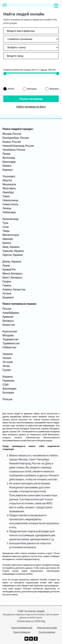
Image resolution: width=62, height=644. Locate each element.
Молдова (8, 335)
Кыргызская (10, 331)
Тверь (6, 231)
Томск (6, 196)
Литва (6, 366)
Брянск (7, 243)
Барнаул (8, 170)
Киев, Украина (11, 247)
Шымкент (8, 297)
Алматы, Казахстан (14, 289)
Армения (8, 317)
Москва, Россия (12, 134)
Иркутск (7, 180)
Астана (7, 293)
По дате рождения (47, 632)
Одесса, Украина (13, 255)
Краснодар (9, 162)
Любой (11, 89)
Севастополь (10, 204)
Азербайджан (11, 313)
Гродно (7, 281)
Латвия (7, 358)
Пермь (7, 154)
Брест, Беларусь (12, 277)
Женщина (32, 89)
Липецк (7, 208)
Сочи (6, 227)
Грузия (7, 370)
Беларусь (8, 321)
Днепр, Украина (12, 261)
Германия (8, 380)
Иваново (8, 239)
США (6, 384)
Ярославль (9, 188)
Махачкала (9, 184)
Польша (7, 399)
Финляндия (9, 388)
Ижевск (7, 166)
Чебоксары (9, 212)
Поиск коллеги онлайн (47, 628)
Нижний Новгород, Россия (18, 146)
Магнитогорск (11, 235)
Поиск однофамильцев (22, 628)
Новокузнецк (10, 200)
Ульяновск (9, 176)
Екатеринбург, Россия (16, 138)
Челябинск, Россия (14, 150)
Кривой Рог (9, 269)
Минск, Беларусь (13, 273)
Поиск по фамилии (22, 632)
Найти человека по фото (31, 107)
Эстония (8, 362)
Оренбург (8, 192)
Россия (7, 309)
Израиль (8, 376)
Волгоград (9, 158)
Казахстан (9, 325)
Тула (5, 223)
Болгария (8, 392)
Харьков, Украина (13, 251)
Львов (6, 265)
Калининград (10, 219)
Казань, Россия (12, 142)
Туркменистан (11, 343)
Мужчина (54, 89)
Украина (8, 354)
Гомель (7, 285)
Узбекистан (9, 347)
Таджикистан (10, 339)
